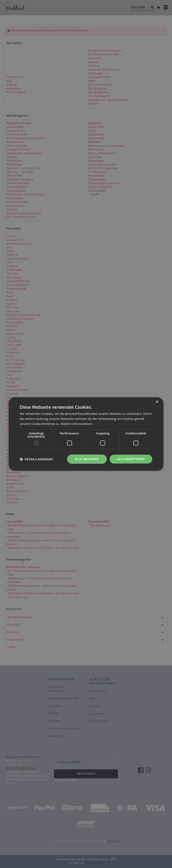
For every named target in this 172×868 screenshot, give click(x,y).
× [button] (157, 402)
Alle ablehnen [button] (87, 459)
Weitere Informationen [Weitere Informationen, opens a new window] (77, 424)
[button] (36, 459)
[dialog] (86, 434)
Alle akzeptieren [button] (131, 459)
